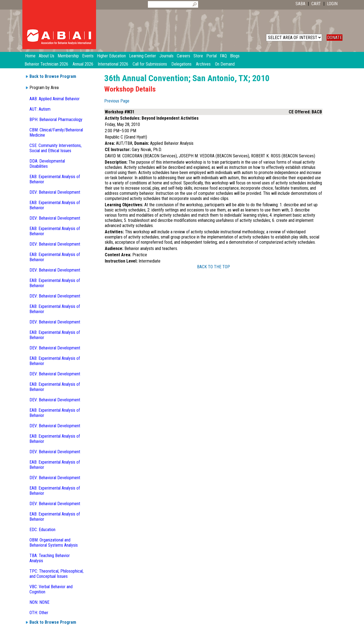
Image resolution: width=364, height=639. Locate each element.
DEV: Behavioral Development (55, 192)
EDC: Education (42, 530)
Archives (203, 64)
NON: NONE (39, 602)
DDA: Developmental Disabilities (47, 164)
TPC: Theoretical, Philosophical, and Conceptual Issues (56, 574)
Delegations (181, 64)
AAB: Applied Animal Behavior (55, 99)
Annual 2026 (83, 64)
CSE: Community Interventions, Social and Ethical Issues (56, 148)
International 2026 (113, 64)
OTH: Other (39, 613)
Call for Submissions (150, 64)
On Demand (225, 64)
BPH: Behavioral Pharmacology (56, 120)
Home (30, 56)
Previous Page (117, 101)
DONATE (335, 38)
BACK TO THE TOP (214, 267)
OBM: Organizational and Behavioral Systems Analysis (54, 543)
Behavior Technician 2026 (46, 64)
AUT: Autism (40, 109)
